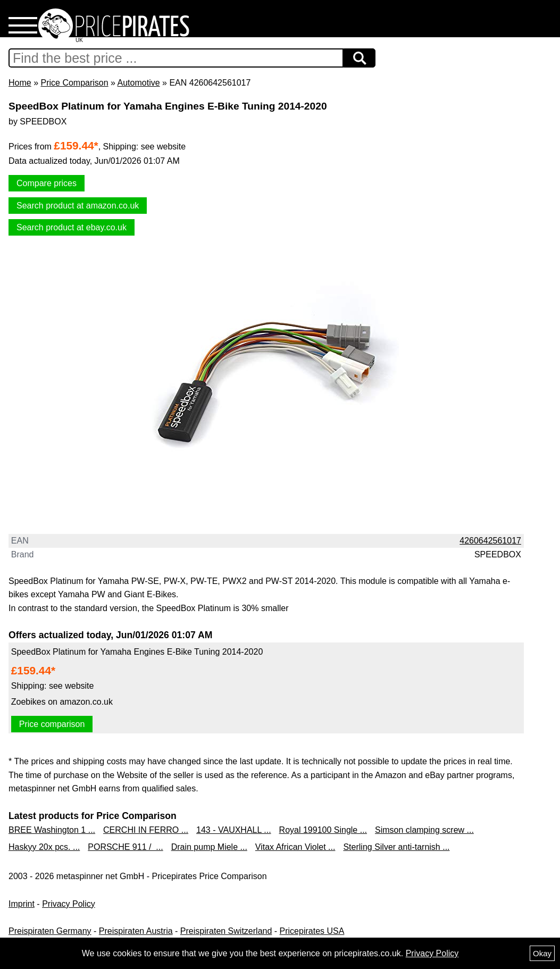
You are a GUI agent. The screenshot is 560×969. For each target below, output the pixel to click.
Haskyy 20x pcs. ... (44, 847)
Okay (542, 953)
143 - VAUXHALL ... (234, 830)
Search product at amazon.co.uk (78, 206)
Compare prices (47, 183)
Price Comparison (74, 83)
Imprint (22, 904)
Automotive (139, 83)
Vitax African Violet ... (295, 847)
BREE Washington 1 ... (52, 830)
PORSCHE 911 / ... (125, 847)
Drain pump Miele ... (209, 847)
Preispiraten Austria (136, 931)
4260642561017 (490, 541)
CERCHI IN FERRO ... (146, 830)
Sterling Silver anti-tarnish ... (396, 847)
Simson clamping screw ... (424, 830)
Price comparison (52, 724)
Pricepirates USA (312, 931)
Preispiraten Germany (50, 931)
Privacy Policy (69, 904)
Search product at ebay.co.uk (72, 227)
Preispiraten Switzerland (226, 931)
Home (20, 83)
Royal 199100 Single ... (323, 830)
